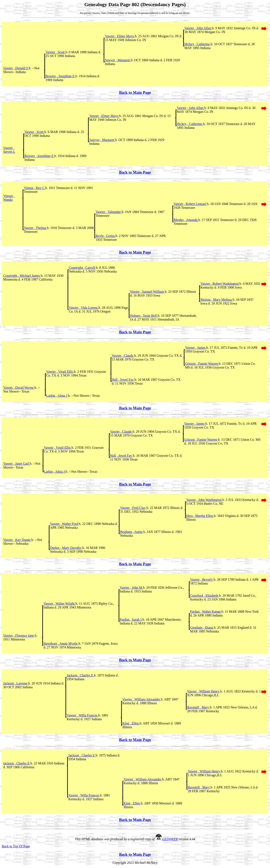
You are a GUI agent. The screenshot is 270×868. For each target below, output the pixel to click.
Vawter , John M (131, 588)
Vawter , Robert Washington (220, 284)
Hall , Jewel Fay (123, 380)
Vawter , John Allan (198, 28)
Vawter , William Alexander (142, 699)
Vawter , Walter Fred (64, 524)
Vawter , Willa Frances (82, 715)
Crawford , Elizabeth (205, 596)
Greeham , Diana (202, 628)
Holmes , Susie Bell (144, 316)
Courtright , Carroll (82, 268)
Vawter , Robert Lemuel (190, 204)
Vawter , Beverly (202, 580)
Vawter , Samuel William (147, 292)
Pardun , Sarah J (131, 620)
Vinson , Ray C (35, 188)
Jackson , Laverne (16, 683)
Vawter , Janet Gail (16, 464)
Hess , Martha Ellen (200, 516)
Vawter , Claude (123, 356)
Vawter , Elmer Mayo (120, 36)
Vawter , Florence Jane (19, 636)
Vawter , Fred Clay (133, 508)
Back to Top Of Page (16, 846)
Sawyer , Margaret (118, 60)
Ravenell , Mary (198, 707)
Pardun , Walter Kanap (206, 612)
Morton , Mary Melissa (216, 300)
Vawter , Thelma (35, 228)
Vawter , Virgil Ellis (60, 372)
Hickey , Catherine (197, 44)
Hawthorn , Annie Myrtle (61, 644)
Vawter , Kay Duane (17, 540)
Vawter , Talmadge (109, 212)
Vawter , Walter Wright (59, 604)
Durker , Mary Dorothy (66, 548)
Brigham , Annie (132, 532)
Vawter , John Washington (204, 500)
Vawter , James (196, 348)
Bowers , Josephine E (61, 76)
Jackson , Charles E (80, 675)
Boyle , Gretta (105, 236)
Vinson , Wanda (9, 198)
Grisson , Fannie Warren (202, 364)
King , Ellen (131, 723)
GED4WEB (170, 839)
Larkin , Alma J (57, 396)
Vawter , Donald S (16, 68)
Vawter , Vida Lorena (84, 308)
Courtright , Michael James (22, 276)
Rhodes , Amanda (186, 220)
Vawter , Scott (55, 52)
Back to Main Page (135, 93)
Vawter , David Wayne (19, 388)
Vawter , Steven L (9, 150)
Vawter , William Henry (204, 691)
